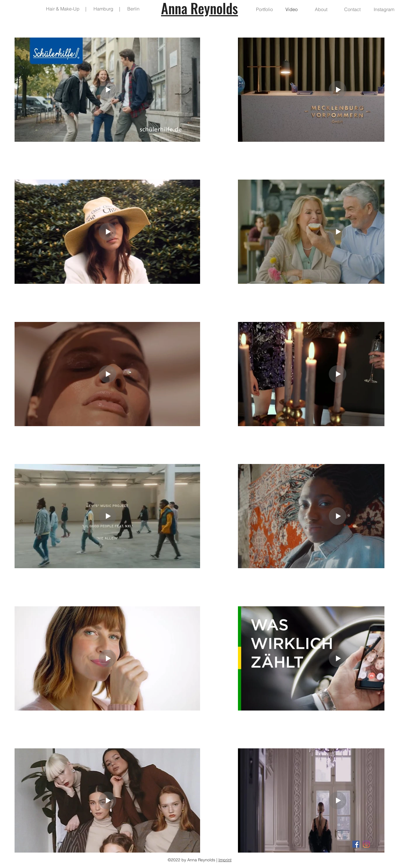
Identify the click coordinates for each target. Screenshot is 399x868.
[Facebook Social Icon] (356, 844)
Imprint (225, 860)
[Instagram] (366, 844)
